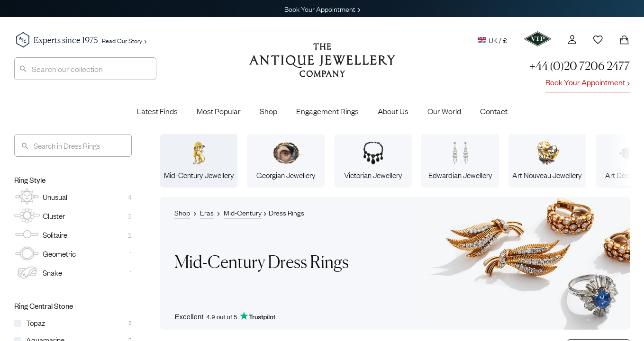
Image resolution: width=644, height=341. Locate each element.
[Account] (572, 40)
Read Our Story (124, 40)
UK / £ (492, 40)
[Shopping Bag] (624, 40)
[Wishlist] (598, 40)
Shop (268, 111)
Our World (444, 111)
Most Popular (219, 111)
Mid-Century (199, 161)
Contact (494, 111)
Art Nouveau (547, 161)
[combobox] (85, 69)
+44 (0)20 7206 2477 (580, 66)
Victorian (373, 161)
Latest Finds (157, 111)
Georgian (286, 161)
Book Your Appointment (322, 9)
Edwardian (460, 161)
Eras (207, 212)
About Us (393, 111)
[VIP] (538, 39)
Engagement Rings (327, 111)
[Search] (73, 145)
